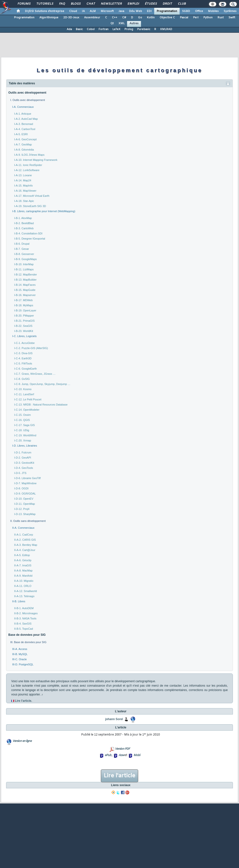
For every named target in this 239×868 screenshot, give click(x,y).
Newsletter (111, 4)
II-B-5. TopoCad (24, 629)
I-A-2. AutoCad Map (26, 119)
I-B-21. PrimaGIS (24, 321)
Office (199, 11)
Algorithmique (49, 18)
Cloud (73, 11)
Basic (79, 29)
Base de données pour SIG (27, 635)
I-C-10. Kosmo (23, 389)
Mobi (137, 755)
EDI (149, 11)
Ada (69, 29)
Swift (232, 18)
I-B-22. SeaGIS (23, 326)
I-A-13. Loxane (23, 175)
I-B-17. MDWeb (23, 300)
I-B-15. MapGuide (25, 290)
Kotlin (151, 18)
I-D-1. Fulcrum (23, 452)
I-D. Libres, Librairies (25, 446)
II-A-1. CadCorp (24, 535)
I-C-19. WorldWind (25, 435)
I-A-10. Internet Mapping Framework (36, 160)
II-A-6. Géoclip (23, 560)
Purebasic (144, 29)
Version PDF (122, 749)
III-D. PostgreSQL (23, 664)
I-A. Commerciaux (23, 107)
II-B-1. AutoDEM (24, 608)
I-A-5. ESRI (21, 134)
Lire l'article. (23, 701)
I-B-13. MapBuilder (25, 280)
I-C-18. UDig (22, 430)
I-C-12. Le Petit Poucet (28, 399)
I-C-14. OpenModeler (27, 410)
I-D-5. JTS (20, 473)
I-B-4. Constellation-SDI (28, 233)
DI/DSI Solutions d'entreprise (45, 11)
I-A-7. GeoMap (23, 144)
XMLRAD (166, 29)
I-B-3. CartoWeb (24, 228)
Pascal (184, 18)
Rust (221, 18)
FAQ (62, 4)
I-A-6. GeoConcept (25, 139)
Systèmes (230, 11)
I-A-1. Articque (23, 114)
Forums (24, 4)
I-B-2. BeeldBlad (24, 223)
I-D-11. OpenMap (25, 504)
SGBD (186, 11)
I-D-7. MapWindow (25, 483)
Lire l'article (119, 776)
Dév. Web (136, 11)
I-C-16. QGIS (22, 420)
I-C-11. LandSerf (24, 394)
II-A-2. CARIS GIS (25, 540)
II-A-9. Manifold (23, 576)
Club (182, 4)
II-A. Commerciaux (23, 528)
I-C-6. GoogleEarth (25, 369)
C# (124, 18)
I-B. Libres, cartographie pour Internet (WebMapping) (44, 211)
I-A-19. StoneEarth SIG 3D (30, 206)
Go (140, 18)
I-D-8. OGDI (21, 488)
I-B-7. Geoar (22, 249)
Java (121, 11)
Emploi (133, 4)
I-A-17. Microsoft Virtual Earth (32, 196)
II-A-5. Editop (22, 555)
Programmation (167, 11)
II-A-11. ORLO (23, 586)
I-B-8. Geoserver (24, 254)
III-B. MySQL (20, 654)
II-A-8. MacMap (23, 571)
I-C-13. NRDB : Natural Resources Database (41, 405)
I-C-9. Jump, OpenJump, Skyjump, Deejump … (42, 384)
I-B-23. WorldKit (24, 331)
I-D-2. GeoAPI (23, 458)
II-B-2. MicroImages (26, 613)
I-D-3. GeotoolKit (24, 463)
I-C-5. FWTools (23, 363)
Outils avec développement (27, 93)
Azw (121, 755)
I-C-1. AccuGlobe (24, 343)
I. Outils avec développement (28, 100)
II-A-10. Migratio (24, 581)
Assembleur (92, 18)
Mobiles (213, 11)
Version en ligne (22, 741)
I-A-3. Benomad (24, 124)
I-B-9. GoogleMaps (25, 259)
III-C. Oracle (19, 659)
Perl (196, 18)
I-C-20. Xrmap (23, 440)
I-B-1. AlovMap (23, 218)
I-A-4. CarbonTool (25, 129)
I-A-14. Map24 (23, 180)
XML (122, 23)
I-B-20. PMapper (24, 316)
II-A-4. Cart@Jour (25, 550)
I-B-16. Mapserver (25, 295)
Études (151, 4)
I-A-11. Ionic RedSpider (28, 165)
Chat (91, 4)
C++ (115, 18)
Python (208, 18)
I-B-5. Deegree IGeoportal (30, 239)
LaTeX (116, 29)
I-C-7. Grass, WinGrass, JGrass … (35, 374)
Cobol (91, 29)
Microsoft (107, 11)
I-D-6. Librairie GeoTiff (27, 478)
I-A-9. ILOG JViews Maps (29, 155)
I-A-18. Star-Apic (24, 201)
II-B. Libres (19, 601)
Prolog (129, 29)
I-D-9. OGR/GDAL (25, 494)
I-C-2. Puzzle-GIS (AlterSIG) (31, 348)
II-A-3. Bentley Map (26, 545)
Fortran (103, 29)
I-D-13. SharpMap (25, 514)
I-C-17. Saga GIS (24, 425)
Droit (167, 4)
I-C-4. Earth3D (23, 358)
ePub (108, 755)
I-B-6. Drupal (22, 244)
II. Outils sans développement (28, 521)
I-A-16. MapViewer (25, 191)
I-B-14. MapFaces (25, 285)
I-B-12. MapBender (26, 275)
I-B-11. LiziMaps (24, 269)
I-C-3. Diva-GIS (23, 353)
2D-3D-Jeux (71, 18)
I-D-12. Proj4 (22, 509)
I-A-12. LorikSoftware (27, 170)
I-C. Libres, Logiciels (24, 336)
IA (83, 11)
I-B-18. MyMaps (24, 305)
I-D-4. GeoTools (24, 468)
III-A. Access (20, 649)
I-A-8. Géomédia (24, 150)
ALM (93, 11)
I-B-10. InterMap (24, 264)
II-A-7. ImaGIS (23, 565)
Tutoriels (45, 4)
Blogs (76, 4)
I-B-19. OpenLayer (25, 310)
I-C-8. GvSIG (22, 379)
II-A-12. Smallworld (26, 591)
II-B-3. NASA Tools (25, 618)
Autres (134, 23)
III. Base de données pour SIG (28, 642)
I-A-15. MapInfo (23, 186)
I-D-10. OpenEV (24, 499)
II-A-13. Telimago (24, 596)
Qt (112, 23)
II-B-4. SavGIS (23, 624)
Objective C (167, 18)
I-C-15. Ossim (22, 415)
